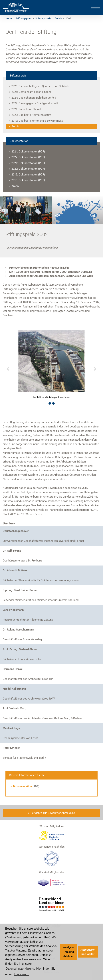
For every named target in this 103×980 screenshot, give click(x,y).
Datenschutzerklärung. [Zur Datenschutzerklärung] (20, 969)
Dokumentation (22, 786)
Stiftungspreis (24, 18)
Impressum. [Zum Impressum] (21, 974)
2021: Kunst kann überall (26, 109)
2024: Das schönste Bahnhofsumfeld (34, 98)
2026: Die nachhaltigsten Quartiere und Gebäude (40, 86)
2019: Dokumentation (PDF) (28, 175)
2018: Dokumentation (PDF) (28, 180)
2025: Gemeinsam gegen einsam (31, 92)
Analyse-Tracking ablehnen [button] (69, 952)
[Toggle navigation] (96, 7)
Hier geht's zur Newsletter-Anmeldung (52, 813)
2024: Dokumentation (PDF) (28, 152)
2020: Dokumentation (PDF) (28, 169)
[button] (8, 369)
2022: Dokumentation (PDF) (28, 157)
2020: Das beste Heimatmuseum (31, 115)
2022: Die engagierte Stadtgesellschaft (35, 103)
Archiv (58, 18)
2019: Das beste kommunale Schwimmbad (37, 121)
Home (9, 18)
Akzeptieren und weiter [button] (88, 952)
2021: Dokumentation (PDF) (28, 163)
